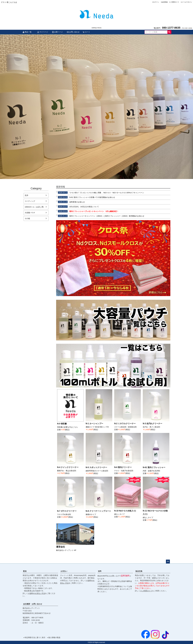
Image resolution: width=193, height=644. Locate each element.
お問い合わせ (73, 32)
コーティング (30, 201)
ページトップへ (168, 562)
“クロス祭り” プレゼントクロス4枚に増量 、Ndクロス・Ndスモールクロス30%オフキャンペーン (101, 193)
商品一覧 (27, 32)
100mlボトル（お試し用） (35, 207)
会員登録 (165, 2)
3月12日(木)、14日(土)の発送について (78, 207)
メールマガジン (187, 2)
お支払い (64, 571)
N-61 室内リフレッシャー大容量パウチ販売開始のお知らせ (86, 197)
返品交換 (139, 571)
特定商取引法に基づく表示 (35, 637)
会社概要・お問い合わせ (33, 604)
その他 (27, 218)
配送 (25, 571)
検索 (169, 32)
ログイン (156, 2)
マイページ (43, 32)
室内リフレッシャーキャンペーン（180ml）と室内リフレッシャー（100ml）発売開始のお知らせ (101, 216)
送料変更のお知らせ (71, 202)
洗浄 (26, 195)
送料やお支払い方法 (37, 593)
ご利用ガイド (175, 2)
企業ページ (57, 32)
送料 (100, 571)
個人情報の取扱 (54, 637)
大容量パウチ (30, 213)
